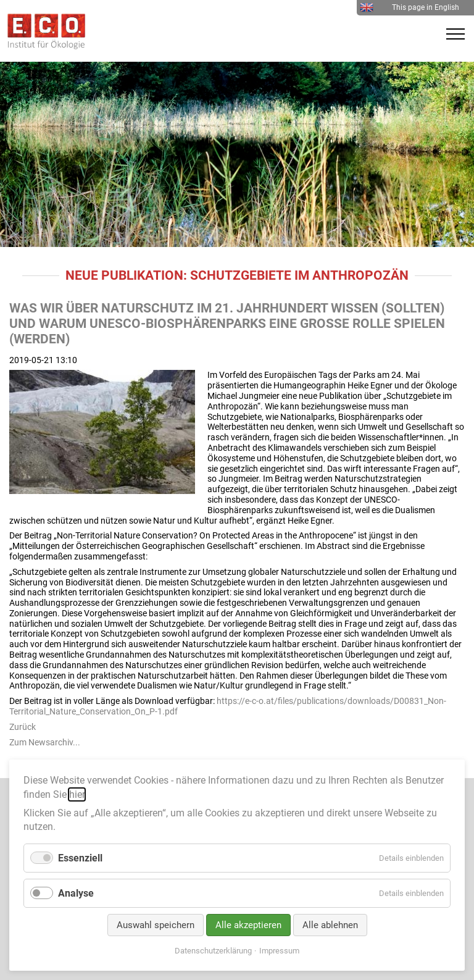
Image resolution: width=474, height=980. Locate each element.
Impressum (279, 951)
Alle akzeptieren (248, 925)
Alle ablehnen (330, 925)
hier (77, 794)
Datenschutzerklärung (213, 951)
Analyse (76, 893)
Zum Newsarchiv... (45, 742)
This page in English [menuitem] (410, 7)
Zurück (23, 727)
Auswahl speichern (156, 925)
